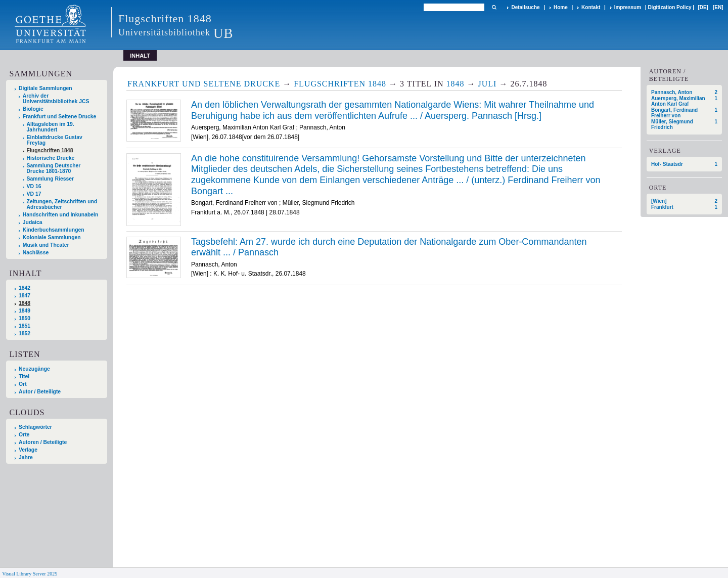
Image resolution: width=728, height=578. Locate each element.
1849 (25, 311)
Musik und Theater (46, 245)
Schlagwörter (35, 427)
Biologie (33, 109)
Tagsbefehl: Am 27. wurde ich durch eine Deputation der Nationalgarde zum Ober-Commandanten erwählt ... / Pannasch (389, 247)
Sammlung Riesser (51, 179)
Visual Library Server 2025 (30, 574)
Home (561, 7)
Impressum (628, 7)
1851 (25, 326)
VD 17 (34, 194)
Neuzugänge (34, 369)
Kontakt (591, 7)
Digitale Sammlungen (45, 88)
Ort (23, 384)
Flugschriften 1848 (50, 150)
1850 (25, 318)
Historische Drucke (51, 158)
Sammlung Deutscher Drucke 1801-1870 (54, 168)
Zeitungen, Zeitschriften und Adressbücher (62, 204)
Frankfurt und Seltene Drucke (60, 117)
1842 (25, 288)
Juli (488, 84)
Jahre (26, 457)
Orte (24, 435)
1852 (25, 334)
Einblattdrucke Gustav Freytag (55, 140)
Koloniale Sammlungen (52, 237)
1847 (25, 296)
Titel (24, 376)
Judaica (33, 222)
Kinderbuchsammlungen (54, 230)
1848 (25, 303)
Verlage (28, 450)
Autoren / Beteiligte (43, 442)
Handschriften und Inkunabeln (61, 215)
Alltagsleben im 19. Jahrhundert (51, 127)
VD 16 (34, 186)
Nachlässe (36, 253)
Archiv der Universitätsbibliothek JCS (56, 99)
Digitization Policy (669, 7)
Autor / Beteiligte (40, 392)
